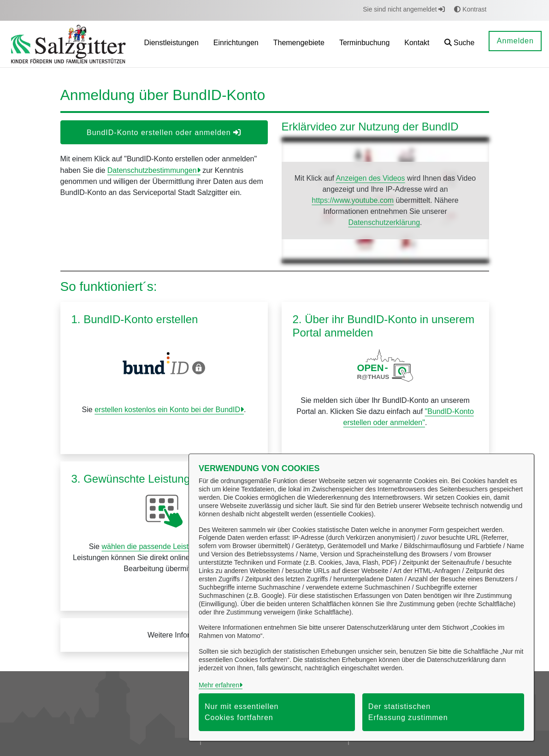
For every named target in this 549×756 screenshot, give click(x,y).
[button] (460, 44)
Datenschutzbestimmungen (152, 170)
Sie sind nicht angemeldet (404, 9)
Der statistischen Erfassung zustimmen (408, 712)
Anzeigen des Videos (371, 178)
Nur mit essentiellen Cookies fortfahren (242, 712)
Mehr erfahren (219, 685)
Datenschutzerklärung (384, 222)
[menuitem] (171, 44)
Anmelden (515, 41)
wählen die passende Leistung (151, 546)
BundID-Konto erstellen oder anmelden (164, 133)
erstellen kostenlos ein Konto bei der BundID (167, 410)
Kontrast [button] (470, 9)
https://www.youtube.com (353, 200)
